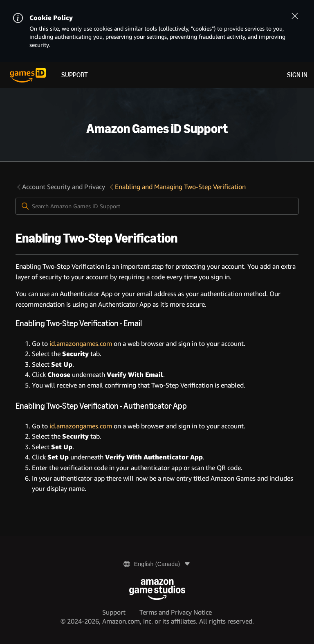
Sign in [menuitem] (297, 75)
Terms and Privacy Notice (176, 612)
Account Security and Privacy (60, 187)
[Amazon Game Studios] (157, 589)
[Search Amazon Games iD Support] (157, 206)
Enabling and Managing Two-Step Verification (177, 187)
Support (75, 75)
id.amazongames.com (81, 344)
